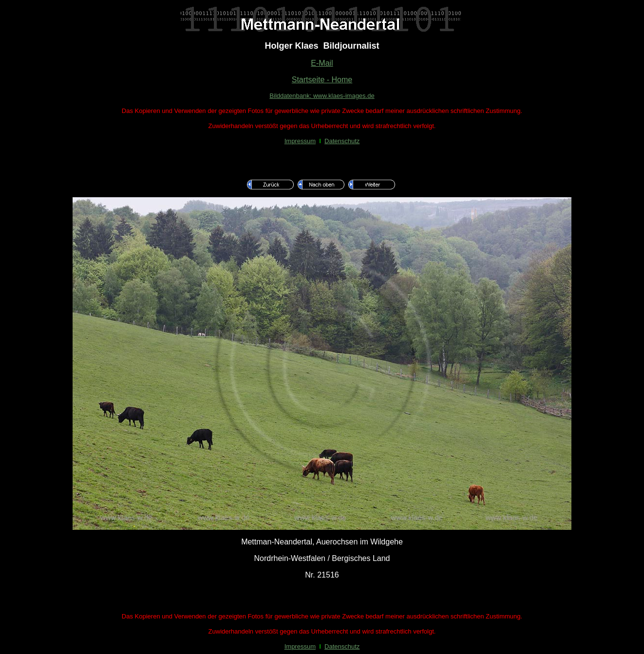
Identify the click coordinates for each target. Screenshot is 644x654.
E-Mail (322, 63)
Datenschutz (342, 141)
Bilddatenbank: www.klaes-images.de (322, 96)
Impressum (300, 141)
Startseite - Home (322, 80)
